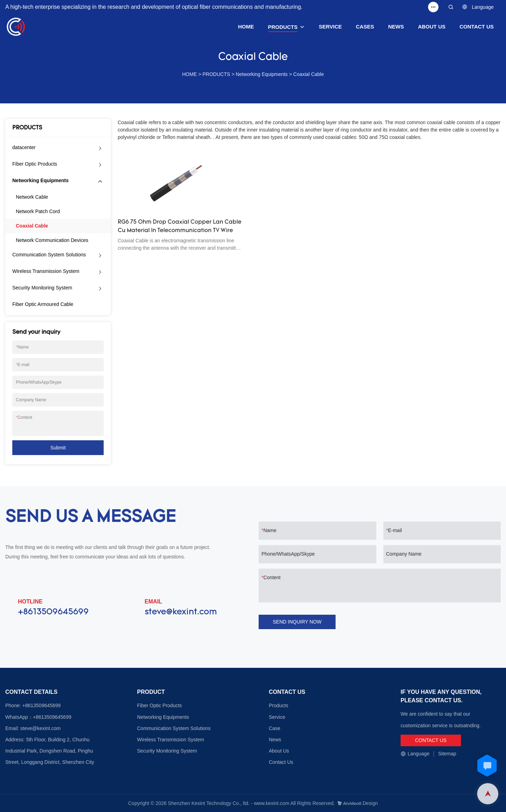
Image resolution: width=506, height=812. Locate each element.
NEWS (396, 27)
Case (275, 728)
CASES (365, 27)
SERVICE (330, 27)
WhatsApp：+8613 (26, 717)
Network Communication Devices (52, 240)
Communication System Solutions (49, 255)
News (275, 740)
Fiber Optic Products (35, 164)
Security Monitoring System (42, 288)
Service (277, 717)
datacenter (24, 147)
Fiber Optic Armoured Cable (43, 304)
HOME (246, 27)
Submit (58, 448)
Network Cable (32, 197)
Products (278, 705)
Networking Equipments (262, 74)
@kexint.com (46, 728)
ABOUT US (432, 27)
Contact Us (281, 762)
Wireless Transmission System (46, 271)
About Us (279, 751)
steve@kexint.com (181, 612)
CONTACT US (477, 27)
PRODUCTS (283, 27)
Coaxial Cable (309, 74)
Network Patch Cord (38, 211)
